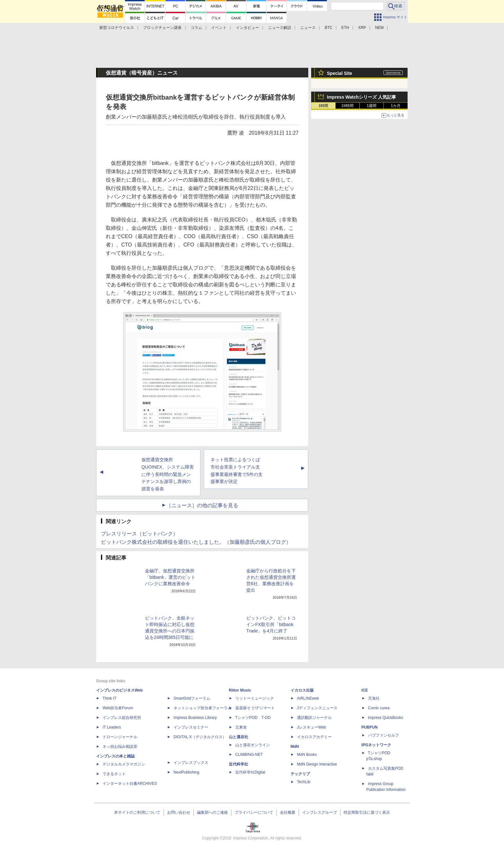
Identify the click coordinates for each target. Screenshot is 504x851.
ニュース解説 (280, 28)
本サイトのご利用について (137, 812)
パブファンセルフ (383, 735)
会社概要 (288, 812)
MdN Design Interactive (317, 764)
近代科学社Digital (250, 772)
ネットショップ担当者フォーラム (203, 708)
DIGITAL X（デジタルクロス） (200, 737)
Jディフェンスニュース (317, 708)
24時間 (347, 106)
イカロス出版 (302, 690)
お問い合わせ (179, 812)
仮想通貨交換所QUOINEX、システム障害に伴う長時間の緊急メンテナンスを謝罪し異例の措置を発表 (168, 474)
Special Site (340, 73)
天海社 (374, 698)
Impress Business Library (195, 718)
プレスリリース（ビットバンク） (139, 534)
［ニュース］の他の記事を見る (202, 505)
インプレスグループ (319, 812)
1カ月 (396, 106)
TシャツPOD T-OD (253, 718)
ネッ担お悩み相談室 (120, 747)
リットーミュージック (255, 698)
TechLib (304, 782)
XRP (362, 28)
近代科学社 (239, 764)
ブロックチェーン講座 (162, 28)
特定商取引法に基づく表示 (367, 812)
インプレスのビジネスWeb (119, 690)
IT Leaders (112, 727)
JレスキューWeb (311, 727)
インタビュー (248, 28)
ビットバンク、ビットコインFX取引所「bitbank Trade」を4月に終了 (271, 624)
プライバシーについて (254, 812)
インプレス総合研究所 (122, 718)
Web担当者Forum (118, 708)
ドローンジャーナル (120, 737)
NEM (379, 28)
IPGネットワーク (377, 745)
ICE (365, 690)
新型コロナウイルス (117, 28)
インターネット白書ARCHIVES (130, 784)
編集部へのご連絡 (212, 812)
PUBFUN (370, 727)
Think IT (109, 698)
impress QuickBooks (386, 718)
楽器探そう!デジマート (255, 708)
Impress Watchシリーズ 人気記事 (361, 97)
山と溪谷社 (239, 737)
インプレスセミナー (191, 727)
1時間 (324, 106)
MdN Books (307, 755)
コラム (196, 28)
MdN (295, 747)
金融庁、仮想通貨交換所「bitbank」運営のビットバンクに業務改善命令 (170, 577)
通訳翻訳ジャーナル (314, 718)
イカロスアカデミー (314, 737)
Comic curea (379, 708)
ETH (345, 28)
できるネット (114, 774)
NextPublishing (186, 772)
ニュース (308, 28)
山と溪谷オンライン (253, 745)
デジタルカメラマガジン (124, 764)
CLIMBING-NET (249, 755)
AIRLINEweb (308, 698)
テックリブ (300, 774)
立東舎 (241, 727)
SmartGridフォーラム (192, 698)
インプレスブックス (191, 763)
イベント (219, 28)
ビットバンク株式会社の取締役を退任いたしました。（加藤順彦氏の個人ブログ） (196, 542)
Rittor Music (240, 690)
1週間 (372, 106)
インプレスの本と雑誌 (115, 756)
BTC (328, 28)
